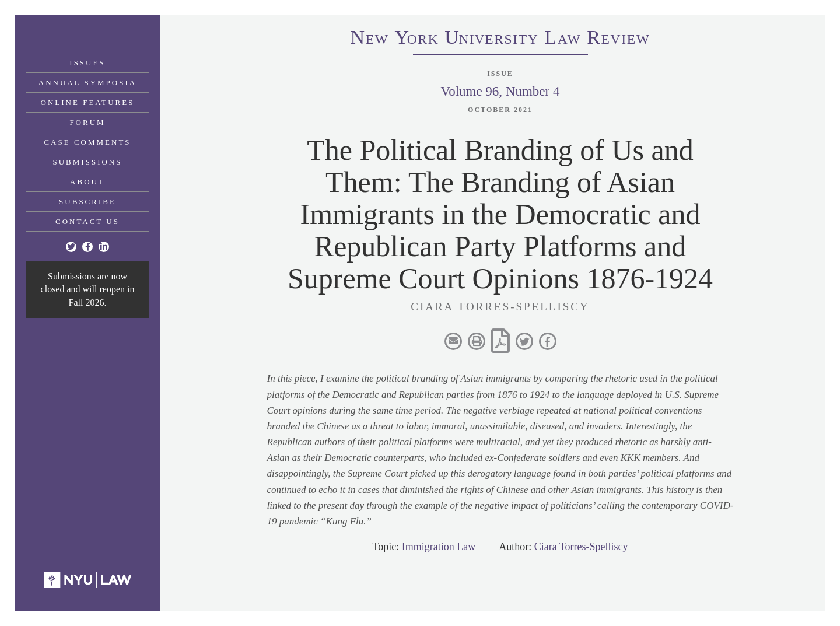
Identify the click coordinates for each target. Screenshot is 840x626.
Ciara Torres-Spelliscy (581, 547)
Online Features (88, 102)
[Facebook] (87, 247)
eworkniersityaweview (501, 39)
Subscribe (87, 202)
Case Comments (87, 142)
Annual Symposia (87, 83)
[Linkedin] (104, 247)
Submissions (88, 162)
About (87, 182)
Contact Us (87, 221)
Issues (87, 63)
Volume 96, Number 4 (500, 91)
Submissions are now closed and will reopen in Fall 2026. (88, 289)
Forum (87, 122)
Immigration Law (439, 547)
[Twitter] (71, 247)
